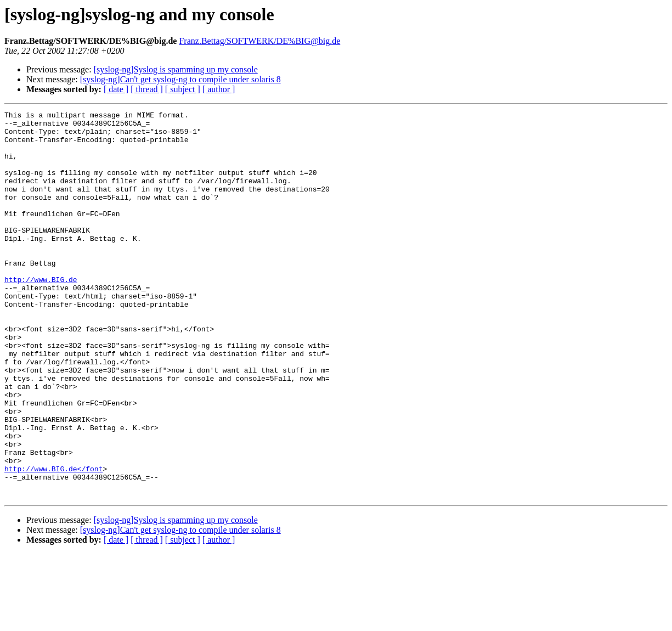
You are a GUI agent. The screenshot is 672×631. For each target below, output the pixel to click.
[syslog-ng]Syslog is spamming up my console (176, 69)
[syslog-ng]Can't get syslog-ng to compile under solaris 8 (180, 79)
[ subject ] (183, 89)
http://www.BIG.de (41, 314)
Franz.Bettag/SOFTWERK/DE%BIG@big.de (259, 41)
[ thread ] (147, 89)
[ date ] (116, 89)
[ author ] (219, 89)
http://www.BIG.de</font (53, 541)
